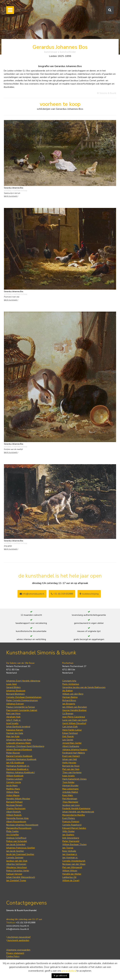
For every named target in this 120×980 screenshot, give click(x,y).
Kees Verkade (69, 851)
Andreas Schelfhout (16, 838)
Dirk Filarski (68, 736)
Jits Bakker (68, 691)
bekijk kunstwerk (11, 196)
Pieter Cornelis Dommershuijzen (22, 700)
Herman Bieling (70, 697)
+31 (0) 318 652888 (62, 594)
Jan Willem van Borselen (75, 707)
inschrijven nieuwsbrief (18, 937)
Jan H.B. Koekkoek (15, 763)
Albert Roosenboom (16, 822)
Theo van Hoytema (72, 772)
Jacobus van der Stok (17, 861)
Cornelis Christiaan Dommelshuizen (24, 697)
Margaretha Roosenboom (19, 828)
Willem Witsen (70, 871)
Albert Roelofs (14, 812)
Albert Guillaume (71, 746)
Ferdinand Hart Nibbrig (74, 753)
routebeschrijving (89, 594)
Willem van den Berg (73, 694)
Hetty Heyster (69, 763)
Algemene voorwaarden (18, 950)
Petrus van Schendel (17, 841)
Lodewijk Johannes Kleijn (19, 743)
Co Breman (68, 714)
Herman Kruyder (70, 786)
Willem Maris (13, 792)
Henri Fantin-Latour (72, 730)
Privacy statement (15, 953)
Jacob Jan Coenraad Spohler (20, 854)
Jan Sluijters (68, 835)
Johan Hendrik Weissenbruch (21, 877)
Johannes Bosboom (16, 691)
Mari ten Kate (13, 736)
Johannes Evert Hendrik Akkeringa (23, 681)
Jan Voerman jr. (70, 854)
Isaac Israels (69, 776)
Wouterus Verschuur (17, 867)
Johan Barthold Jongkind (18, 727)
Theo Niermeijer (70, 802)
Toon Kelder (68, 782)
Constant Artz (69, 681)
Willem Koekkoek (15, 776)
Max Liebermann (70, 789)
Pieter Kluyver (13, 753)
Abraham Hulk (13, 717)
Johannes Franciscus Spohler (21, 848)
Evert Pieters (69, 818)
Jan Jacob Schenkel (16, 844)
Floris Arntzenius (71, 684)
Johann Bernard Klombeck (19, 750)
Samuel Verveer (14, 874)
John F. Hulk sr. (14, 720)
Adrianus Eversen (15, 704)
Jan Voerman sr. (70, 858)
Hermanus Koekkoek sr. (18, 766)
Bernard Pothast (14, 802)
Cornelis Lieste (14, 782)
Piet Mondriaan (70, 799)
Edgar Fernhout (70, 733)
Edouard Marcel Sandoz (74, 828)
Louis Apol (11, 684)
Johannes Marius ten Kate (19, 740)
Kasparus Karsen (15, 730)
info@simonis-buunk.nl (18, 929)
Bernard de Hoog (71, 766)
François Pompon (71, 822)
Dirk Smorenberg (71, 838)
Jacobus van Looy (71, 805)
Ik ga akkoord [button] (60, 976)
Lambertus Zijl (69, 877)
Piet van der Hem (71, 769)
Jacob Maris (12, 786)
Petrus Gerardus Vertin (18, 871)
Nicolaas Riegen (14, 805)
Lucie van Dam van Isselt (75, 720)
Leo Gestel (68, 740)
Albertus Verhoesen (16, 864)
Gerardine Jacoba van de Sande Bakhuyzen (84, 687)
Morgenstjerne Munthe (74, 815)
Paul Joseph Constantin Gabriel (22, 710)
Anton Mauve (13, 795)
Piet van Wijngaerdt (72, 867)
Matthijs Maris (13, 789)
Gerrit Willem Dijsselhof (74, 723)
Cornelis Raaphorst (72, 825)
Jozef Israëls (12, 723)
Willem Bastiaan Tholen (74, 844)
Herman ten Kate (15, 733)
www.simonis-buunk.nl (18, 926)
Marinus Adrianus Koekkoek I (21, 772)
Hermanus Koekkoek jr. (18, 769)
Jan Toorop (68, 848)
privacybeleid (69, 971)
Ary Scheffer (13, 835)
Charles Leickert (14, 779)
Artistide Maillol (70, 792)
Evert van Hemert (71, 756)
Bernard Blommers (15, 694)
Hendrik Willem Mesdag (18, 799)
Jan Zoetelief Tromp (16, 880)
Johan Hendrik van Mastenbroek (78, 812)
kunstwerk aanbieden (18, 940)
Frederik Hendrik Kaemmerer (76, 808)
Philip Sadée (12, 831)
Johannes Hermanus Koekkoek (21, 759)
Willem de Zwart (71, 880)
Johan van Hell (70, 759)
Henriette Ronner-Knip (17, 818)
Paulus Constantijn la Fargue (21, 707)
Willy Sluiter (69, 831)
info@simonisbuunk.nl (32, 594)
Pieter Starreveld (71, 841)
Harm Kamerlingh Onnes (74, 779)
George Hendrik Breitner (74, 710)
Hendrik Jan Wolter (72, 874)
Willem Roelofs (14, 815)
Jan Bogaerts (69, 704)
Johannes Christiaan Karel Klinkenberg (25, 746)
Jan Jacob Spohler (15, 851)
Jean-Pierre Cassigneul (74, 717)
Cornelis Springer (15, 858)
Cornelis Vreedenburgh (74, 861)
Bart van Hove (13, 714)
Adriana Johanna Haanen (75, 750)
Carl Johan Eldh (70, 727)
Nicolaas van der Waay (74, 864)
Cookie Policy (13, 956)
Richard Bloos (69, 700)
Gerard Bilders (13, 687)
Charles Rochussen (16, 808)
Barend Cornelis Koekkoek (19, 756)
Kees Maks (68, 795)
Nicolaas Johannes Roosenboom (22, 825)
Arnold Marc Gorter (72, 743)
